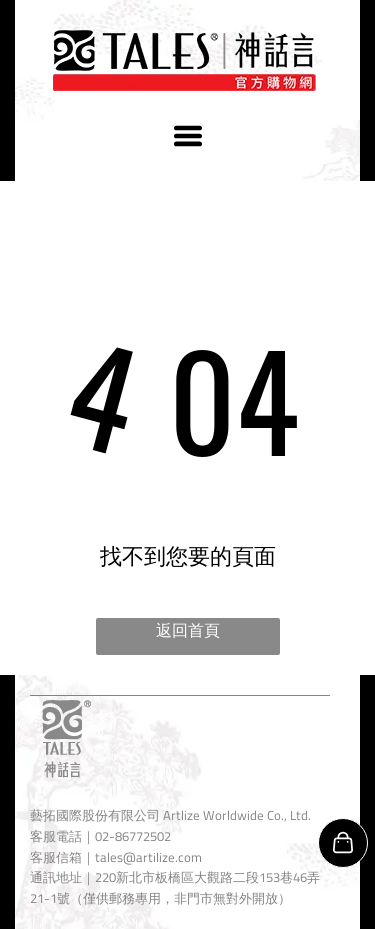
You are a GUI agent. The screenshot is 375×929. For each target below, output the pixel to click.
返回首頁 (188, 630)
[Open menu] (188, 136)
